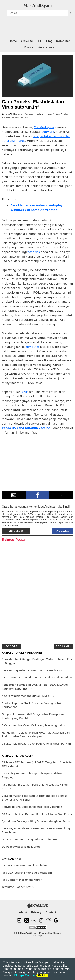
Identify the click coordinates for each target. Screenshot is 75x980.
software (48, 132)
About (23, 912)
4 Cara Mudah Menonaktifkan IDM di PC (28, 696)
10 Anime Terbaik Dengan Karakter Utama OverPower (37, 814)
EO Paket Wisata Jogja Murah (21, 847)
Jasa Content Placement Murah (22, 880)
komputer (32, 347)
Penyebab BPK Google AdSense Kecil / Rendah (32, 807)
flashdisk (34, 252)
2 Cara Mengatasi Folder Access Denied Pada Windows (37, 677)
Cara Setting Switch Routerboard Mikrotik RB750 (34, 670)
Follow (16, 531)
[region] (34, 26)
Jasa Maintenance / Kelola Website (24, 865)
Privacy (36, 912)
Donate (62, 531)
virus (25, 392)
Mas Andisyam (44, 127)
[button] (14, 495)
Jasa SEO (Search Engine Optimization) (27, 873)
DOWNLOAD (38, 906)
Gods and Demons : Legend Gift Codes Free (30, 839)
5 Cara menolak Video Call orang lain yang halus (33, 725)
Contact (51, 912)
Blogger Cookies (25, 975)
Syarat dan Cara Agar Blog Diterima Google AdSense (36, 821)
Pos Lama (64, 646)
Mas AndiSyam (37, 5)
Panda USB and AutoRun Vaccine (26, 428)
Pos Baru (11, 646)
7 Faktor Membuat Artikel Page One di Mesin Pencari (36, 743)
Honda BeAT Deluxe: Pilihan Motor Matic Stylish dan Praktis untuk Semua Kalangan (36, 734)
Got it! (42, 975)
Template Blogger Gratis (18, 887)
